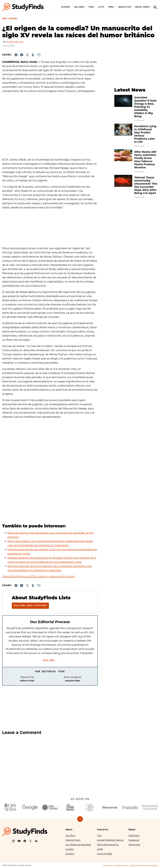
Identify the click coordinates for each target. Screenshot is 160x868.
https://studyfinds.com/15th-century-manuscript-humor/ (39, 576)
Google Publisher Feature (110, 840)
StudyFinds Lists (15, 42)
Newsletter (125, 7)
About (69, 830)
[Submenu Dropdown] (115, 7)
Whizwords (134, 845)
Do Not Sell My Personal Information (144, 865)
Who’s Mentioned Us (108, 845)
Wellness (79, 7)
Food (91, 7)
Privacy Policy (109, 865)
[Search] (155, 7)
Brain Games (142, 7)
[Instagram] (13, 841)
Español (13, 18)
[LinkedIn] (36, 841)
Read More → (50, 660)
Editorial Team (73, 840)
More (111, 7)
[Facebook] (25, 841)
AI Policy (70, 854)
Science (66, 7)
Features (103, 830)
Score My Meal (105, 854)
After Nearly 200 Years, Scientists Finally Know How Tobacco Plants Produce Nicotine (145, 160)
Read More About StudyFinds (30, 606)
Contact (70, 849)
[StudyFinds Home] (23, 7)
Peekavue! (134, 840)
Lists (101, 7)
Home (5, 18)
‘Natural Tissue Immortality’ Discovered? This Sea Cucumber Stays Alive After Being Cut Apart (146, 185)
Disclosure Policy (122, 865)
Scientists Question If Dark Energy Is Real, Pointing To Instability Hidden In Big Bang (145, 107)
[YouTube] (19, 841)
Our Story (71, 836)
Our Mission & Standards (78, 845)
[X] (30, 841)
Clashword (134, 836)
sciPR (100, 849)
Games (132, 830)
